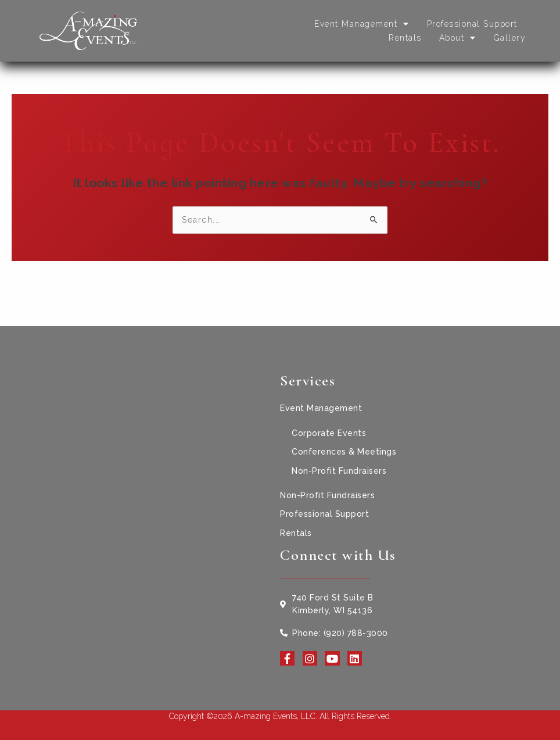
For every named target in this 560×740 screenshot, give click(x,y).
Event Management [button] (362, 24)
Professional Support (472, 24)
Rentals (405, 38)
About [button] (458, 38)
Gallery (510, 38)
